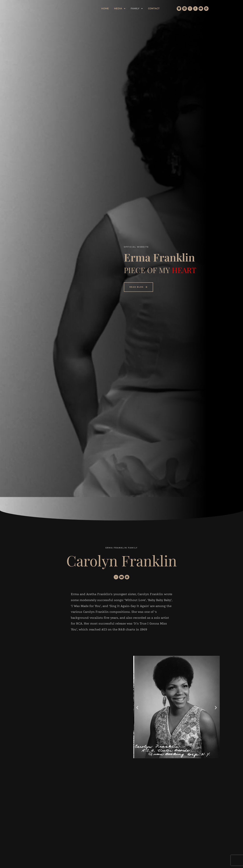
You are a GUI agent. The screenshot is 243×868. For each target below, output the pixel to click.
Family (153, 8)
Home (121, 8)
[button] (136, 8)
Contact (170, 8)
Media (136, 8)
